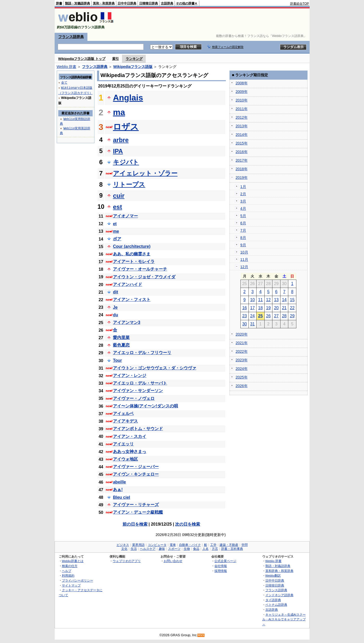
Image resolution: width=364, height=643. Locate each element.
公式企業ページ (225, 561)
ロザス (126, 127)
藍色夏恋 (121, 345)
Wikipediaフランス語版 (133, 67)
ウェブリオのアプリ (127, 561)
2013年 (242, 126)
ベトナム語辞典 (276, 605)
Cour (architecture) (132, 246)
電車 (173, 545)
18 (260, 308)
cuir (119, 196)
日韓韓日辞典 (149, 3)
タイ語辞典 (273, 600)
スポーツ (174, 549)
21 (284, 308)
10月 (244, 252)
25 (260, 316)
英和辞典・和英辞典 (279, 571)
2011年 (242, 109)
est (117, 207)
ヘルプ (67, 571)
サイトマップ (71, 585)
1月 (243, 187)
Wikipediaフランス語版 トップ (82, 59)
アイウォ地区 (125, 459)
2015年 (242, 143)
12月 (244, 267)
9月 (243, 245)
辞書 (59, 3)
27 (276, 316)
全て (64, 82)
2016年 (242, 152)
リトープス (129, 184)
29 (292, 316)
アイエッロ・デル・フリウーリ (142, 353)
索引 (116, 59)
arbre (121, 140)
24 (252, 316)
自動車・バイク (190, 545)
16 (245, 308)
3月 (243, 201)
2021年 (242, 343)
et (115, 224)
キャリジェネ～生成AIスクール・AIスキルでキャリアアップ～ (284, 619)
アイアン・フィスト (132, 300)
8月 (243, 238)
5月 (243, 216)
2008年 (242, 83)
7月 (243, 230)
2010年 (242, 100)
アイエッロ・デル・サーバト (140, 383)
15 (292, 300)
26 (269, 316)
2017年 (242, 160)
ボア (117, 239)
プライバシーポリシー (78, 580)
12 (269, 300)
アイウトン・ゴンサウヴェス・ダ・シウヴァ (155, 368)
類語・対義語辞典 (78, 3)
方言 (215, 549)
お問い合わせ (173, 561)
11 (260, 300)
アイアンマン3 (127, 322)
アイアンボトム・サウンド (138, 429)
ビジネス (123, 545)
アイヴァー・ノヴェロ (134, 398)
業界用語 (138, 545)
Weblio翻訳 (273, 575)
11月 (244, 260)
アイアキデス (125, 421)
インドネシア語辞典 (279, 595)
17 (252, 308)
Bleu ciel (122, 497)
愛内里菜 (121, 338)
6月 (243, 223)
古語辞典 (167, 3)
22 (292, 308)
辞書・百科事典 (232, 549)
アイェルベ (123, 414)
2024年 (242, 369)
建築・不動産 (229, 545)
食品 (196, 549)
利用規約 (68, 575)
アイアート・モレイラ (134, 261)
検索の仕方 (70, 566)
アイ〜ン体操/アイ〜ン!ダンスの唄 (145, 406)
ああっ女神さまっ (130, 452)
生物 (187, 549)
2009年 (242, 92)
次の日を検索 (188, 524)
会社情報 (221, 566)
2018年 (242, 169)
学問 (245, 545)
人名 (206, 549)
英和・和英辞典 (104, 3)
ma (119, 112)
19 (269, 308)
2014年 (242, 135)
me (116, 231)
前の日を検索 (135, 524)
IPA (118, 151)
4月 (243, 209)
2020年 (242, 334)
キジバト (126, 162)
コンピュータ (157, 545)
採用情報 (221, 571)
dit (116, 292)
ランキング (134, 59)
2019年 (242, 178)
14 (284, 300)
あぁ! (118, 490)
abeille (119, 482)
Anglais (128, 98)
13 (276, 300)
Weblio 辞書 (67, 67)
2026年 (242, 386)
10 (252, 300)
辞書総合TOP (300, 4)
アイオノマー (125, 216)
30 (245, 324)
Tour (117, 360)
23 (245, 316)
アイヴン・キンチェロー (136, 474)
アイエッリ (123, 444)
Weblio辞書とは (73, 561)
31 (252, 324)
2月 (243, 194)
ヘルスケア (148, 549)
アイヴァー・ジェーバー (136, 467)
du (116, 315)
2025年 (242, 377)
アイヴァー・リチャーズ (136, 505)
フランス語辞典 (71, 37)
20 (276, 308)
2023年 (242, 360)
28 (284, 316)
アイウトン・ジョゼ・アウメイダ (144, 277)
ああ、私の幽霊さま (132, 254)
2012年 (242, 117)
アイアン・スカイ (130, 436)
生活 (134, 549)
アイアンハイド (127, 284)
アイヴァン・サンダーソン (138, 391)
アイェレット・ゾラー (145, 173)
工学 (213, 545)
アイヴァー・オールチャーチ (140, 269)
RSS (201, 635)
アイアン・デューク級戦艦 (138, 512)
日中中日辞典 (127, 3)
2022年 (242, 351)
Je (115, 307)
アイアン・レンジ (130, 376)
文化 (124, 549)
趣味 (162, 549)
